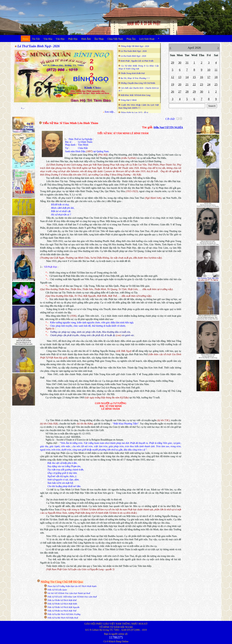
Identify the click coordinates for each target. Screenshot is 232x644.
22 (194, 84)
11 (216, 70)
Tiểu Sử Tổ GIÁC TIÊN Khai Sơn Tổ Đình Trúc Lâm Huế (72, 597)
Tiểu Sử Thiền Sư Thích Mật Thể (62, 611)
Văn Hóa (48, 39)
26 (173, 92)
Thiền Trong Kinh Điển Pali (133, 73)
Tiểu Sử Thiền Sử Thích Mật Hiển (62, 604)
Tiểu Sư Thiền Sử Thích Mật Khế (62, 600)
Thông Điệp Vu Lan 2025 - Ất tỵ (134, 112)
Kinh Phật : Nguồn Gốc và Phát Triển (137, 61)
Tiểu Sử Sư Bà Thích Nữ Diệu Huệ (63, 618)
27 (180, 92)
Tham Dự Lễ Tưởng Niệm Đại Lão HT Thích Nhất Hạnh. (72, 586)
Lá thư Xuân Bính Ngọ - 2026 (133, 56)
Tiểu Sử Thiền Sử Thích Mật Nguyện (63, 607)
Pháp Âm (131, 39)
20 (180, 84)
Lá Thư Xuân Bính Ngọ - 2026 (39, 46)
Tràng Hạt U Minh (129, 100)
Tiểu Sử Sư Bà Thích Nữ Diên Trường (64, 614)
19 (173, 84)
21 (187, 84)
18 (216, 77)
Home (26, 39)
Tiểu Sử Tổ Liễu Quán (57, 590)
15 (194, 77)
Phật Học (73, 39)
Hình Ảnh (86, 39)
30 (180, 63)
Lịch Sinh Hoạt (147, 39)
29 (173, 63)
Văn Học (60, 39)
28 (187, 92)
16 (202, 77)
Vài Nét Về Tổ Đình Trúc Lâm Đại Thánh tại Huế (69, 593)
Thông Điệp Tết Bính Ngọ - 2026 (135, 46)
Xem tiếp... (110, 112)
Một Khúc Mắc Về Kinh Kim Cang (136, 95)
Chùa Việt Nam (115, 39)
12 (173, 77)
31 (187, 63)
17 (209, 77)
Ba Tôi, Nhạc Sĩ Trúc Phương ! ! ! (135, 78)
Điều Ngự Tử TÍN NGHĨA (168, 127)
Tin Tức (36, 39)
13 (180, 77)
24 (209, 84)
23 (202, 84)
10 (209, 70)
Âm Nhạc (99, 39)
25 (216, 84)
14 (187, 77)
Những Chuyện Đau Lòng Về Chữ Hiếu (138, 83)
